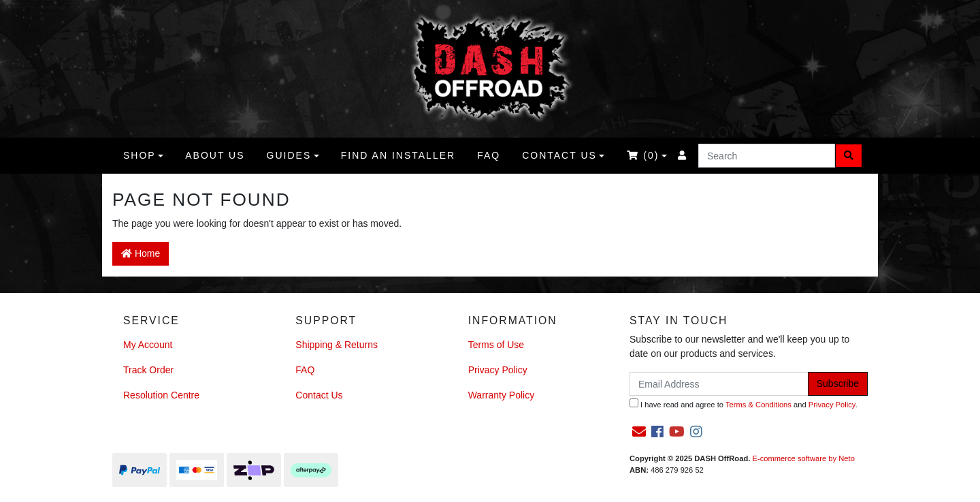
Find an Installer (398, 155)
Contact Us (559, 155)
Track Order (148, 370)
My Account (148, 345)
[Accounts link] (683, 156)
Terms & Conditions (758, 405)
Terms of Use (496, 345)
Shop (140, 155)
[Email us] (639, 432)
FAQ (489, 155)
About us (215, 155)
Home (141, 253)
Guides (289, 155)
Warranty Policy (502, 395)
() (643, 155)
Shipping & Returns (337, 345)
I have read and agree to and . (744, 404)
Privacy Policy (498, 370)
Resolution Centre (161, 395)
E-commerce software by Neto (803, 458)
